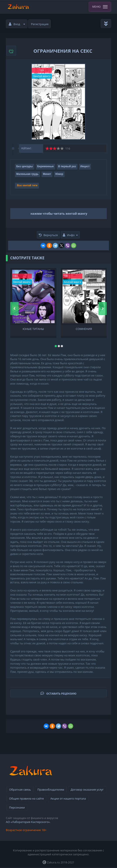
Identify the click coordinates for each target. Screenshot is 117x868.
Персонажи (17, 807)
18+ (42, 70)
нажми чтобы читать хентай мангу (59, 214)
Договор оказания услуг (87, 790)
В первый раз (67, 166)
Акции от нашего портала (68, 798)
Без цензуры (25, 166)
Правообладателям (51, 790)
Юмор (59, 174)
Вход (17, 24)
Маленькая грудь (27, 174)
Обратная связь (20, 790)
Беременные (46, 166)
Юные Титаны (33, 329)
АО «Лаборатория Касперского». (28, 822)
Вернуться (48, 235)
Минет (47, 174)
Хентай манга (42, 76)
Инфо (70, 235)
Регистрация (40, 24)
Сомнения (84, 329)
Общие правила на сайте (26, 798)
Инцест (85, 166)
